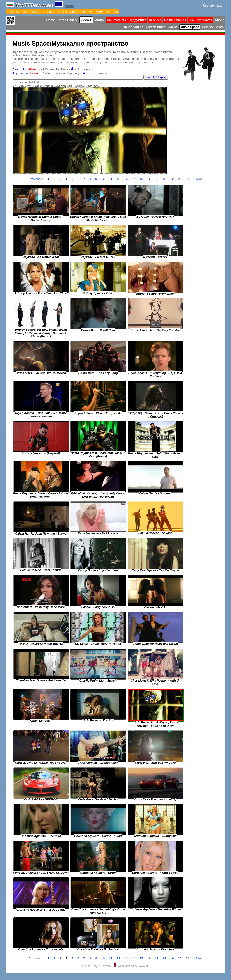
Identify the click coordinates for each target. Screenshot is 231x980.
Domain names (175, 20)
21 (188, 179)
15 (142, 179)
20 (180, 179)
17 (157, 179)
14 (134, 179)
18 (165, 179)
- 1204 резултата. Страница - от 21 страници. (60, 73)
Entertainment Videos (162, 27)
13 (126, 179)
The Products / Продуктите (126, 20)
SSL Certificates (200, 20)
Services (155, 20)
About (219, 20)
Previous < (36, 179)
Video (86, 20)
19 (172, 179)
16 (149, 179)
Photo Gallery (67, 20)
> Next (198, 179)
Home (51, 20)
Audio (99, 20)
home (69, 6)
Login (221, 5)
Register (209, 5)
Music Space (190, 27)
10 (103, 179)
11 (111, 179)
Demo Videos (134, 27)
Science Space (213, 27)
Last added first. (29, 82)
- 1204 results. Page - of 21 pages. (52, 69)
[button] (30, 100)
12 (119, 179)
